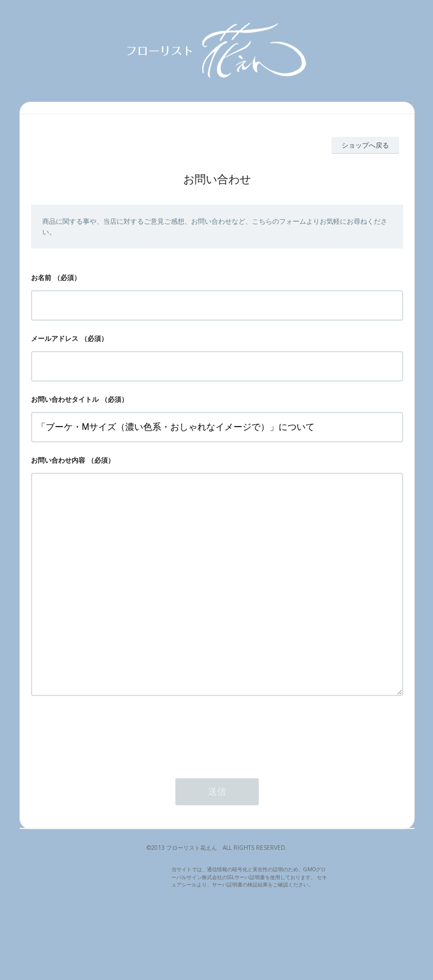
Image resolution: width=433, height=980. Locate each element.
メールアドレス (55, 338)
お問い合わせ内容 (58, 460)
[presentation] (117, 779)
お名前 (41, 278)
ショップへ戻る (365, 145)
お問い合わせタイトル (65, 399)
